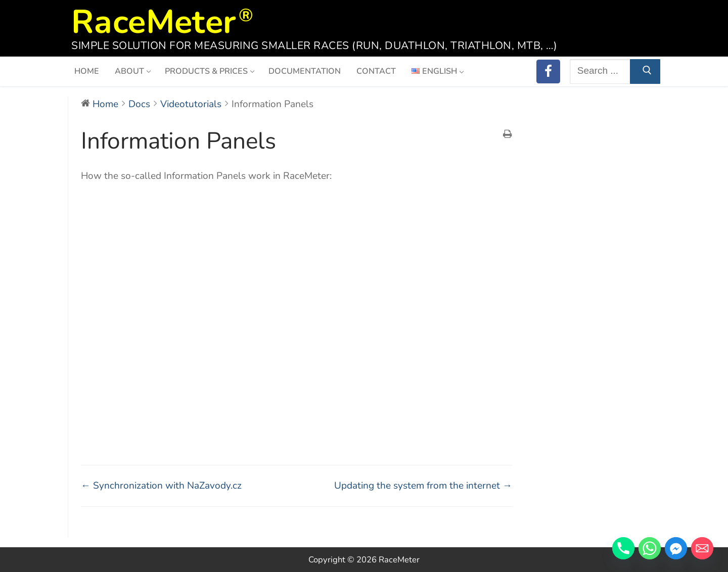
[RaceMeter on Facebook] (548, 71)
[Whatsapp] (650, 548)
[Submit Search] (645, 71)
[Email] (702, 548)
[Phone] (623, 548)
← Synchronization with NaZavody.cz (161, 486)
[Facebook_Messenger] (676, 548)
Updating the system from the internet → (423, 486)
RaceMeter (154, 19)
